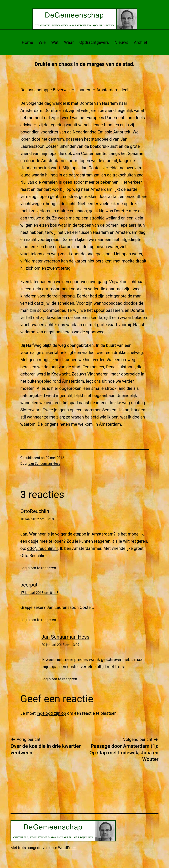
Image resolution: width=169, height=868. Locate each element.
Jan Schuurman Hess (44, 464)
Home (27, 42)
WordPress (67, 848)
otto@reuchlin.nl (42, 548)
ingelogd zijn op (51, 713)
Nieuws (121, 42)
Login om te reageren (38, 568)
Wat (55, 42)
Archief (141, 42)
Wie (42, 42)
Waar (69, 42)
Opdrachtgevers (94, 42)
